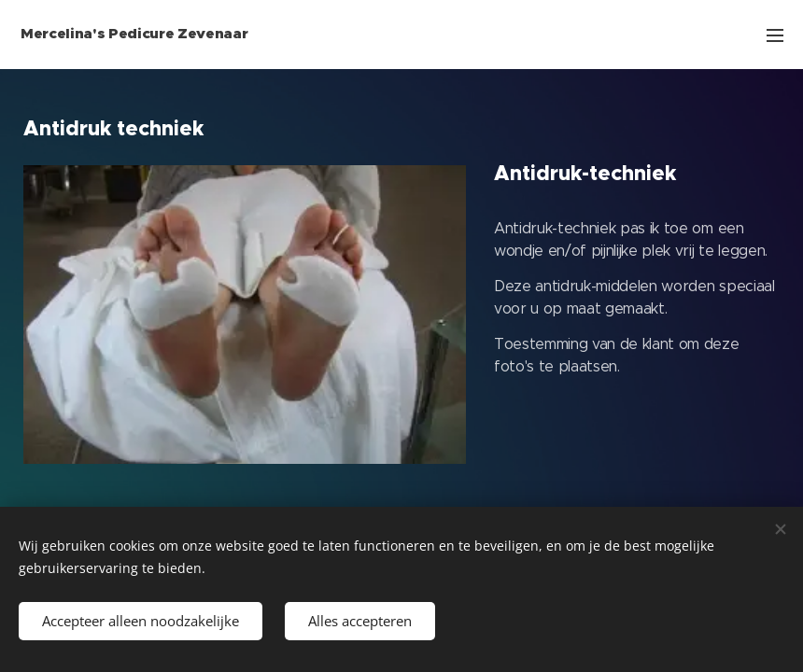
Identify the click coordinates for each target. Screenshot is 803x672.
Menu (775, 35)
